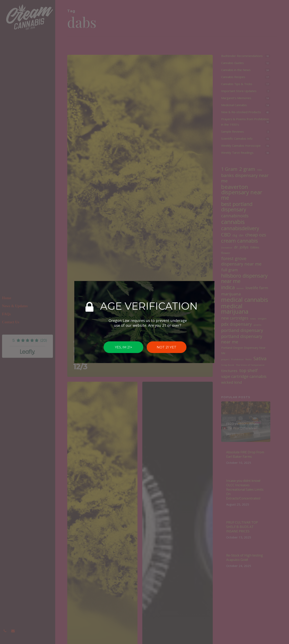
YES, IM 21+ (124, 347)
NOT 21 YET (167, 347)
